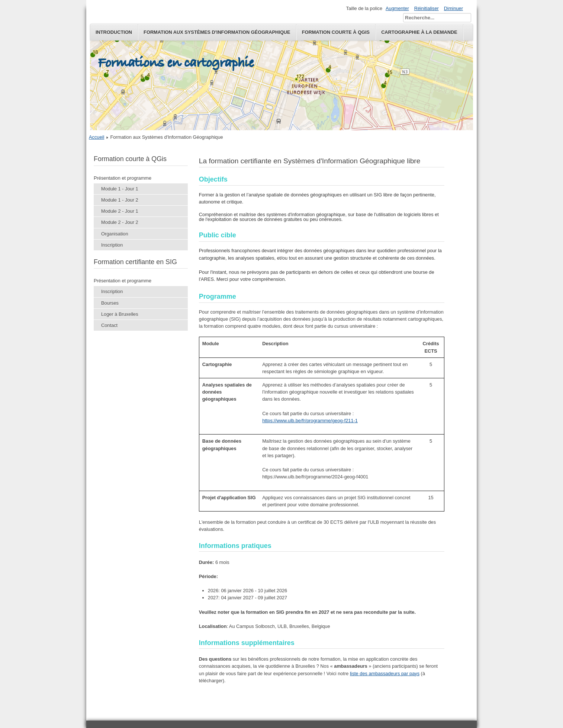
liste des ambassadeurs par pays (385, 674)
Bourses (110, 303)
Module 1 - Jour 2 (120, 200)
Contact (109, 325)
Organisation (115, 234)
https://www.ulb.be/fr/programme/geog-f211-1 (310, 421)
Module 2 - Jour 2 (120, 222)
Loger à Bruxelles (120, 314)
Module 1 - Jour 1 (120, 189)
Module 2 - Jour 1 (120, 211)
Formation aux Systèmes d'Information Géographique (217, 32)
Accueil (96, 137)
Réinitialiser (427, 8)
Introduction (114, 32)
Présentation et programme (123, 178)
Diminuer (453, 8)
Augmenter (397, 8)
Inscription (112, 245)
